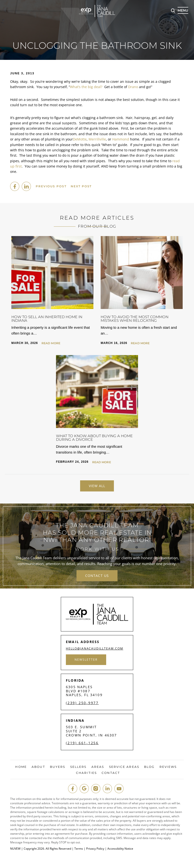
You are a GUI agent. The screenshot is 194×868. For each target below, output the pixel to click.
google (84, 789)
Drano (133, 87)
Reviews (168, 767)
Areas (98, 767)
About (38, 767)
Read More (51, 343)
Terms (79, 848)
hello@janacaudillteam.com (95, 649)
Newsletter (86, 660)
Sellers (78, 767)
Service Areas (124, 767)
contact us (97, 576)
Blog (149, 767)
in (107, 789)
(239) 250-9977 (82, 703)
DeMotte (80, 139)
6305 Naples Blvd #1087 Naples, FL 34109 (84, 691)
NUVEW (15, 848)
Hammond (121, 139)
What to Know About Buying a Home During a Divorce (94, 438)
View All (97, 486)
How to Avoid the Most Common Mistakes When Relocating (135, 319)
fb (73, 789)
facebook (15, 186)
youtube (119, 789)
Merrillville (97, 139)
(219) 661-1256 (82, 743)
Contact (111, 773)
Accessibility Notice (120, 848)
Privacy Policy (95, 848)
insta (96, 789)
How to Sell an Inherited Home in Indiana (47, 319)
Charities (86, 773)
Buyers (58, 767)
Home (21, 767)
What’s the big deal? (86, 87)
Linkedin (26, 186)
